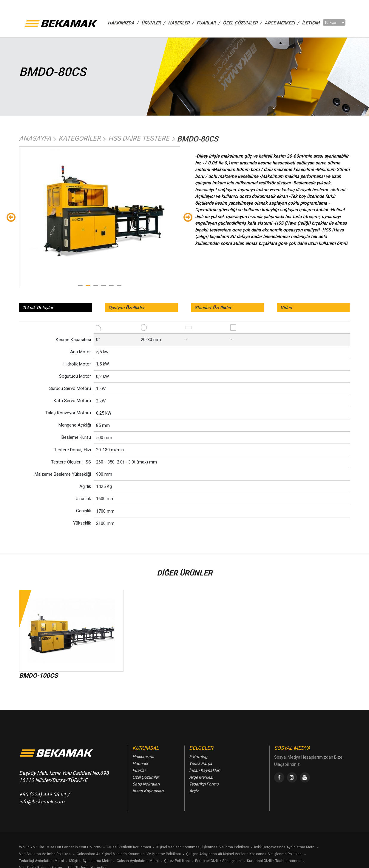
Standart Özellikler (213, 308)
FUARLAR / (208, 23)
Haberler (140, 763)
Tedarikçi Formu (204, 784)
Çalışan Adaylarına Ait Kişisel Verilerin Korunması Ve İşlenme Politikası (244, 854)
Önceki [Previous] (11, 217)
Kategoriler (80, 138)
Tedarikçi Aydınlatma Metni (41, 861)
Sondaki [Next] (188, 217)
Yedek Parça (201, 763)
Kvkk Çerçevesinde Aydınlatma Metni (285, 847)
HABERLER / (181, 23)
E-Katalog (198, 757)
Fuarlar (139, 770)
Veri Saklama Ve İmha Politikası (45, 854)
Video (286, 308)
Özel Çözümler (146, 777)
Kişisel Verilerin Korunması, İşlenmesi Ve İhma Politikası (203, 847)
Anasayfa (35, 138)
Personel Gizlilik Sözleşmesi (218, 861)
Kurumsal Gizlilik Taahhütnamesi (274, 861)
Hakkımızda (143, 757)
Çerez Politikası (177, 861)
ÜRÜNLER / (153, 23)
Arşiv (194, 791)
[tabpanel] (100, 206)
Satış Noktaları (146, 784)
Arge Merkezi (201, 777)
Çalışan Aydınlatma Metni (138, 861)
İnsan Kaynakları (148, 791)
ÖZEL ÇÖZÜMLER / (242, 23)
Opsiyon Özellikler (126, 308)
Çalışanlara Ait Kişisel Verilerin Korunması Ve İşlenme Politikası (129, 854)
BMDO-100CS (38, 676)
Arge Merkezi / (282, 23)
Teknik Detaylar (38, 308)
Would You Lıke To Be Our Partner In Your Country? (60, 847)
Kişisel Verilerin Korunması (129, 847)
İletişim (311, 23)
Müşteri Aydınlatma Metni (90, 861)
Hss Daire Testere (139, 138)
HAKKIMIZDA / (123, 23)
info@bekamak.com (42, 802)
